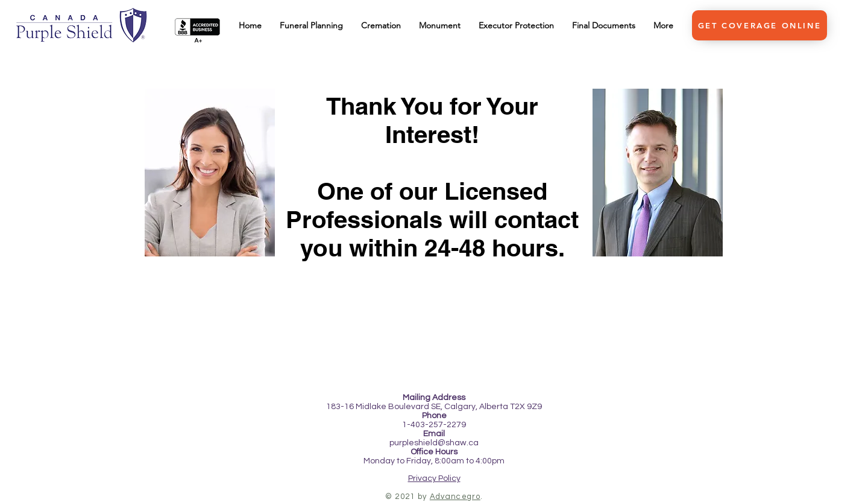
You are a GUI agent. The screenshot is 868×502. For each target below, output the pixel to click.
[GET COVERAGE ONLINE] (759, 25)
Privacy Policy (434, 478)
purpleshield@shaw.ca (434, 443)
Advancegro (455, 497)
